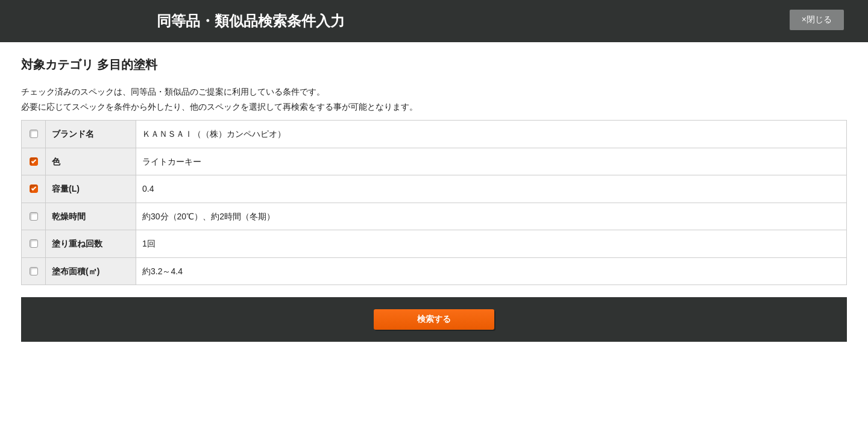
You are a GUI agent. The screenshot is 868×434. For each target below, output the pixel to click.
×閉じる (817, 19)
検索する (434, 319)
